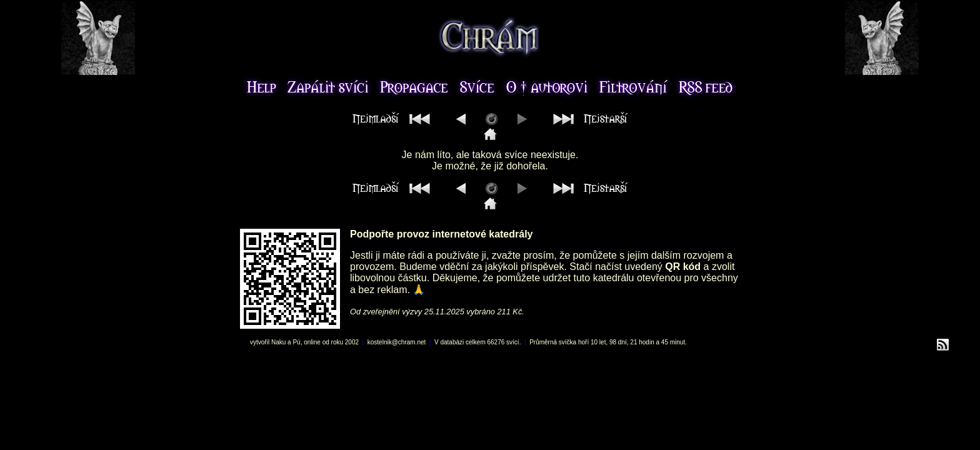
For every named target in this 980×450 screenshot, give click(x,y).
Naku (278, 342)
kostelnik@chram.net (397, 342)
